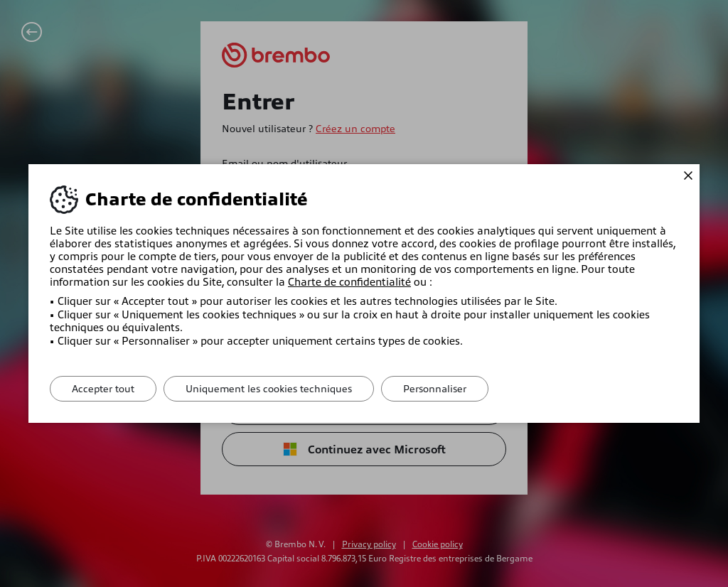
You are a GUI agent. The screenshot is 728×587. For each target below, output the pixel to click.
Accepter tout (103, 389)
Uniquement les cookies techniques (269, 389)
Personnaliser (435, 389)
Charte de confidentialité (349, 282)
